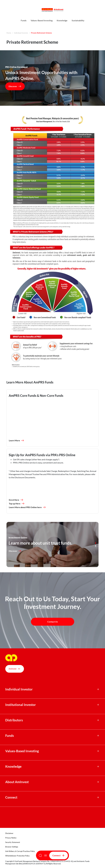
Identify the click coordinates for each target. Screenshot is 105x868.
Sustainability (78, 20)
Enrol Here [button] (16, 500)
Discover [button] (15, 86)
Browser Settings (12, 847)
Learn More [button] (17, 440)
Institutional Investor (21, 705)
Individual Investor (21, 33)
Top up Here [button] (17, 504)
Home (9, 33)
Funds (24, 20)
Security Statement (13, 842)
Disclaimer (9, 833)
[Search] (40, 855)
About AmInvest (17, 782)
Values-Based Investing (42, 20)
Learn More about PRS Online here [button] (27, 507)
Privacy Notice (11, 838)
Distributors (14, 720)
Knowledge (62, 20)
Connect (59, 855)
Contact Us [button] (53, 622)
